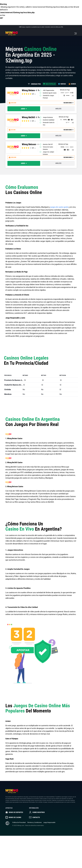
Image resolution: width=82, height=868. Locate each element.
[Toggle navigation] (75, 33)
